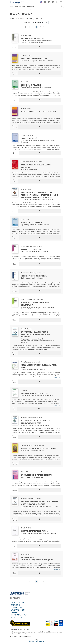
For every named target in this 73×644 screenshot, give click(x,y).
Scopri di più (57, 378)
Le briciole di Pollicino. (31, 85)
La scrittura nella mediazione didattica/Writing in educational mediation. (36, 334)
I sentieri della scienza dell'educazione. (39, 448)
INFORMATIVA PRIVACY (20, 615)
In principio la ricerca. (31, 249)
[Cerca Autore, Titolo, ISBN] (38, 6)
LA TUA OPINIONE (18, 603)
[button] (41, 2)
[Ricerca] (62, 6)
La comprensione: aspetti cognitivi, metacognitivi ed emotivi (37, 476)
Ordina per (28, 22)
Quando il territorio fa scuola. (35, 393)
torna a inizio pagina (36, 641)
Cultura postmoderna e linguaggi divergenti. (36, 166)
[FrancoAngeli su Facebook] (11, 599)
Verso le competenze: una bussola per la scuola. (39, 366)
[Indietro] (26, 27)
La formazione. (28, 558)
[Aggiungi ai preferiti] (40, 47)
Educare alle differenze (32, 223)
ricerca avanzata (20, 10)
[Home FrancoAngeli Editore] (17, 2)
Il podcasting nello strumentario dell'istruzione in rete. (36, 422)
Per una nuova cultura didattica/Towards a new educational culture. (40, 503)
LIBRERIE (14, 612)
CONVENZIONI (16, 608)
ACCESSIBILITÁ (17, 617)
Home (12, 10)
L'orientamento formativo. (33, 39)
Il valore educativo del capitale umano (38, 112)
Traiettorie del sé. (29, 138)
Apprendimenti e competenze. (34, 276)
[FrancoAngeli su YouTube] (18, 599)
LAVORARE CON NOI (18, 610)
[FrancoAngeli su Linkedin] (14, 599)
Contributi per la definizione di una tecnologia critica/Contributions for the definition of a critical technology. (40, 195)
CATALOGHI (15, 605)
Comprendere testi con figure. (35, 531)
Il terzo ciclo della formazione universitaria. (35, 304)
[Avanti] (47, 27)
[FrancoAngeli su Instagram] (16, 599)
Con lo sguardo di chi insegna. (35, 59)
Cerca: (12, 6)
